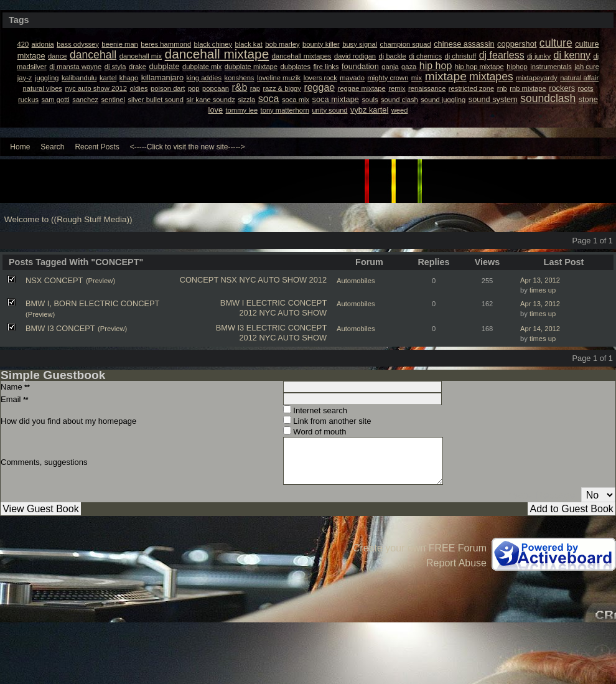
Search (52, 147)
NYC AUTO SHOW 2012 (283, 280)
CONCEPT (199, 280)
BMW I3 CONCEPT (60, 328)
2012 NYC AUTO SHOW (283, 313)
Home (20, 147)
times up (543, 290)
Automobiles (356, 281)
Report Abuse (456, 563)
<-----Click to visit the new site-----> (188, 147)
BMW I (232, 303)
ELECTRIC (266, 303)
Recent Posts (97, 147)
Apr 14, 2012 (540, 329)
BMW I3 (230, 328)
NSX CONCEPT (54, 280)
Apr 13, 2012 (540, 280)
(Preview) (100, 281)
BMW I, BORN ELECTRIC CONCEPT (92, 303)
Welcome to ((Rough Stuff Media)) (68, 219)
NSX (229, 280)
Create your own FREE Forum (420, 548)
